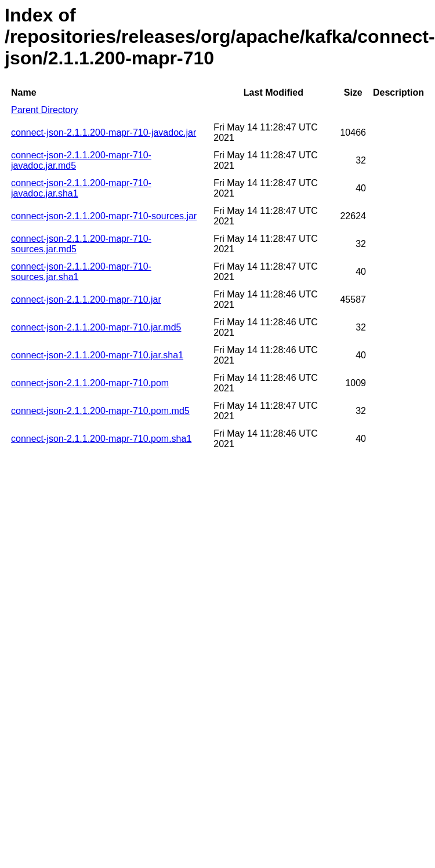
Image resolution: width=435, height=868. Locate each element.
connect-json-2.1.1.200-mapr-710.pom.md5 (100, 411)
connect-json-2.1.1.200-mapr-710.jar (86, 299)
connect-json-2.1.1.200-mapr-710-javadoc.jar (104, 132)
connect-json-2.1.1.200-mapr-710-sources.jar (104, 216)
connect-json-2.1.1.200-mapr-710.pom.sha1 (101, 439)
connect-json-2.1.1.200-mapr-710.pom (90, 383)
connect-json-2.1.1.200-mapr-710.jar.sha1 (97, 355)
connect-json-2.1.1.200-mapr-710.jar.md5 (96, 327)
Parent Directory (45, 110)
